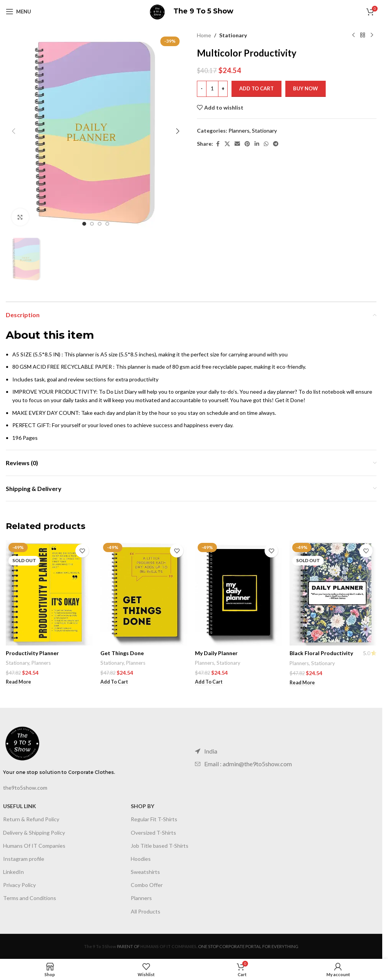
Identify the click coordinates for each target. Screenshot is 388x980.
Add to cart (256, 88)
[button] (13, 131)
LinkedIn (13, 872)
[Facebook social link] (218, 144)
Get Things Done (122, 653)
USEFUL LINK (20, 806)
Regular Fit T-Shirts (154, 819)
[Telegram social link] (276, 144)
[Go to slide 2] (92, 224)
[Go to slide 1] (84, 224)
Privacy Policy (19, 885)
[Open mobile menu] (18, 12)
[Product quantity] (212, 89)
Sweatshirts (145, 872)
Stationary (233, 35)
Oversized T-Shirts (153, 833)
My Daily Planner (216, 653)
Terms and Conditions (30, 898)
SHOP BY (142, 806)
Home (204, 35)
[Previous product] (353, 35)
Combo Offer (147, 885)
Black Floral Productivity (321, 653)
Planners (239, 131)
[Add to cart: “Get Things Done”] (114, 682)
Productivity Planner (32, 653)
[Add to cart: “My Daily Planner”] (209, 682)
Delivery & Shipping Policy (34, 833)
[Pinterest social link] (247, 144)
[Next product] (372, 35)
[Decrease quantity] (202, 89)
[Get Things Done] (144, 593)
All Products (146, 911)
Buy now (306, 88)
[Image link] (22, 742)
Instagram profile (24, 859)
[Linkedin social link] (257, 144)
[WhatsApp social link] (266, 144)
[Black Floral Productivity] (333, 593)
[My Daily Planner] (238, 593)
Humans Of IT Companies (34, 846)
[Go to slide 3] (100, 224)
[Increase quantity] (223, 89)
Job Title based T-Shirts (160, 846)
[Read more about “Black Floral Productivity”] (302, 683)
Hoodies (141, 859)
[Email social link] (237, 144)
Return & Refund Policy (31, 819)
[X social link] (227, 144)
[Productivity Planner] (49, 593)
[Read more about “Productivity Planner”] (18, 682)
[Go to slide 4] (107, 224)
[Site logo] (157, 11)
